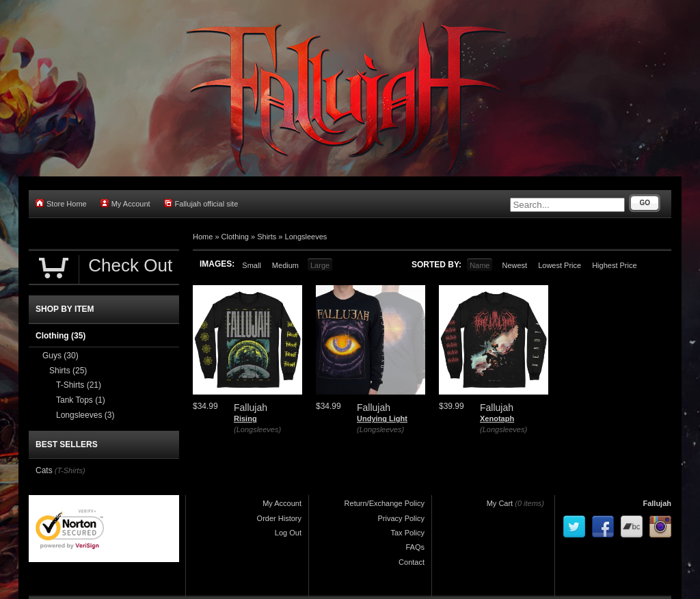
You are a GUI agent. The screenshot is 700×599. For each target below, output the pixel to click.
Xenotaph (497, 418)
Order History (279, 518)
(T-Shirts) (70, 470)
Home (203, 237)
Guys (60, 356)
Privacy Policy (401, 518)
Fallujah (657, 503)
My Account (125, 203)
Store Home (61, 203)
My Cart (500, 503)
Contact (412, 562)
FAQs (415, 547)
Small (252, 265)
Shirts (267, 237)
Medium (285, 265)
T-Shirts (79, 385)
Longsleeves (306, 237)
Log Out (288, 533)
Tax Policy (407, 533)
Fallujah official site (201, 203)
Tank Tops (81, 400)
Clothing (235, 237)
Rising (245, 418)
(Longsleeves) (257, 429)
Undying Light (382, 418)
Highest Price (614, 265)
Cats (44, 470)
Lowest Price (560, 265)
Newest (514, 265)
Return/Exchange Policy (385, 503)
